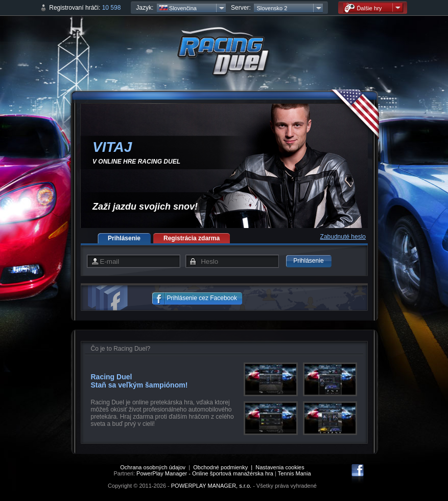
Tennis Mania (294, 473)
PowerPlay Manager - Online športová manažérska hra (205, 473)
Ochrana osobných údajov (153, 467)
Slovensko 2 (272, 8)
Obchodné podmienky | (224, 467)
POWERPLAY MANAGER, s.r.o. (211, 486)
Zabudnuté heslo (343, 237)
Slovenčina (178, 8)
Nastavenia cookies (280, 467)
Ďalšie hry (363, 8)
